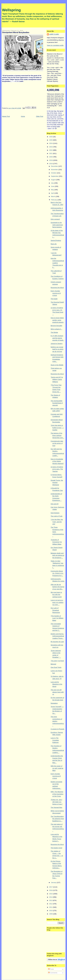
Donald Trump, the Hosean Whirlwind (57, 483)
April (53, 193)
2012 (51, 904)
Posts (51, 969)
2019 (51, 160)
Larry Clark (54, 34)
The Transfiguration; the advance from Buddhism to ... (57, 819)
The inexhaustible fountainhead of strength (57, 403)
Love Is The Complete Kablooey (55, 740)
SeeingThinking (56, 240)
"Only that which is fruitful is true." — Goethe (57, 428)
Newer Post (6, 116)
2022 (51, 150)
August (54, 180)
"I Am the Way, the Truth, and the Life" (57, 522)
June (53, 186)
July (53, 183)
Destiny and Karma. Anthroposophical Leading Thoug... (57, 636)
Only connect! (55, 219)
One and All (54, 504)
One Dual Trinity (56, 667)
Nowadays (54, 703)
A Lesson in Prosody (57, 729)
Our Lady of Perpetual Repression (55, 610)
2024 (51, 143)
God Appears (55, 513)
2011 (51, 907)
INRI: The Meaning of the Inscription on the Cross (57, 794)
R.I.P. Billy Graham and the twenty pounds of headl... (57, 338)
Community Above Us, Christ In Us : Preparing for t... (57, 573)
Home (23, 116)
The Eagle (54, 299)
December (55, 166)
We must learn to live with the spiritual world (56, 595)
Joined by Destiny (57, 344)
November (55, 170)
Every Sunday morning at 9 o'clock (56, 293)
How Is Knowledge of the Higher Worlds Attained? (57, 461)
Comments (53, 973)
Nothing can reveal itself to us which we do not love (57, 349)
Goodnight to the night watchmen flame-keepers (57, 225)
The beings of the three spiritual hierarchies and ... (57, 435)
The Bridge (54, 332)
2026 (51, 137)
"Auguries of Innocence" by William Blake (56, 542)
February (54, 200)
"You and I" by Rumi (57, 661)
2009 (51, 914)
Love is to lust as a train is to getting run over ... (57, 602)
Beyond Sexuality (56, 326)
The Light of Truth (57, 516)
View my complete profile (55, 45)
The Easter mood (56, 848)
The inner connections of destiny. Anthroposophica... (57, 721)
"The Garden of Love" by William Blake (57, 618)
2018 (51, 164)
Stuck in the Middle (57, 365)
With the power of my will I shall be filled (57, 768)
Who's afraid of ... (56, 329)
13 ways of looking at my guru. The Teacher (57, 469)
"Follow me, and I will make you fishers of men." (57, 802)
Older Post (39, 116)
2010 (51, 911)
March (53, 196)
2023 (51, 147)
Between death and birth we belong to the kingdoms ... (57, 555)
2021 (51, 153)
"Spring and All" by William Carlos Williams (57, 379)
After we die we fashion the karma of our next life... (57, 587)
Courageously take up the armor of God (57, 443)
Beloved (53, 664)
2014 (51, 897)
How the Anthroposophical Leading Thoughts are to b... (57, 263)
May (53, 190)
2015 (51, 894)
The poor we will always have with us (57, 692)
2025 (51, 140)
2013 (51, 900)
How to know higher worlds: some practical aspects (57, 320)
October (54, 173)
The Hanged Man (56, 807)
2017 (51, 887)
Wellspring (11, 10)
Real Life (54, 244)
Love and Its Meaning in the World (56, 684)
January (54, 882)
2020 (51, 157)
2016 (51, 890)
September (55, 176)
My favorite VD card (57, 642)
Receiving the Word (57, 288)
